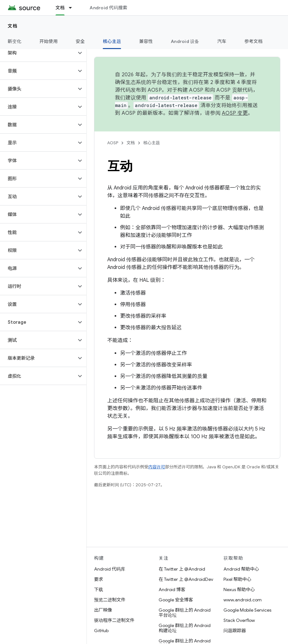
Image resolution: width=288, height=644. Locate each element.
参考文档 (253, 41)
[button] (38, 53)
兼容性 (146, 41)
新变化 (15, 41)
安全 (80, 41)
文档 (13, 26)
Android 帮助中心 (241, 569)
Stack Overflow (239, 620)
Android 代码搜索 (108, 8)
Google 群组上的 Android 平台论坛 (185, 613)
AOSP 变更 (235, 113)
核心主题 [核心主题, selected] (112, 41)
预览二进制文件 (110, 600)
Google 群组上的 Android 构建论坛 (185, 628)
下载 (99, 590)
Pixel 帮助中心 (237, 579)
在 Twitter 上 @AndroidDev (186, 579)
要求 (99, 579)
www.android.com (243, 600)
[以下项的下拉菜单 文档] (73, 8)
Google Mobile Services (247, 610)
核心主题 (152, 143)
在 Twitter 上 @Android (182, 569)
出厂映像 (103, 610)
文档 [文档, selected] (60, 8)
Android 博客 (172, 590)
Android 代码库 (110, 569)
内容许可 (157, 467)
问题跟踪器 (235, 631)
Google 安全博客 (176, 600)
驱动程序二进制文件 (114, 620)
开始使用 (49, 41)
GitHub (101, 631)
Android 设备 (185, 41)
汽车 (222, 41)
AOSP (113, 143)
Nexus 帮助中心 (239, 590)
